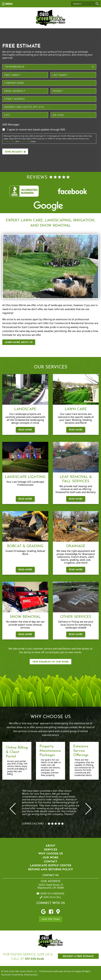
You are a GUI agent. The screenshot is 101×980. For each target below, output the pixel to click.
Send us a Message (51, 893)
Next (88, 809)
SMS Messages (11, 125)
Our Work (50, 858)
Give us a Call (50, 897)
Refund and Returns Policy (50, 870)
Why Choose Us (51, 854)
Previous (13, 809)
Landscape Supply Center (50, 866)
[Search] (85, 4)
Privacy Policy (9, 141)
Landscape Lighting (25, 477)
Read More (25, 430)
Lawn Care (76, 409)
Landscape (25, 409)
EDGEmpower (30, 975)
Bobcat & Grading (25, 546)
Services (51, 850)
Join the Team (51, 919)
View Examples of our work (50, 662)
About (51, 846)
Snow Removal (25, 617)
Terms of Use (25, 141)
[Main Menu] (3, 4)
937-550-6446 (34, 959)
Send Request (15, 152)
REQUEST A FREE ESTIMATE (78, 956)
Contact (51, 862)
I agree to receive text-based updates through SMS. (36, 130)
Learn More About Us (19, 342)
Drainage (76, 546)
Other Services (76, 617)
